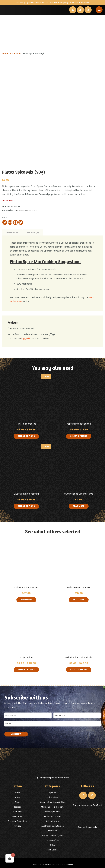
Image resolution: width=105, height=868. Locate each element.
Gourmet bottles (53, 816)
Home (5, 53)
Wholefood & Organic (52, 835)
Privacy (18, 826)
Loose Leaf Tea (52, 840)
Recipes (17, 807)
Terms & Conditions (17, 821)
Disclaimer (18, 816)
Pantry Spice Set (52, 812)
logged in (26, 338)
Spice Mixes (15, 53)
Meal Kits (53, 831)
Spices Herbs (31, 210)
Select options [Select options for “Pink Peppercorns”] (26, 436)
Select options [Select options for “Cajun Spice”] (26, 670)
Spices (53, 793)
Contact (18, 812)
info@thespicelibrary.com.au (52, 778)
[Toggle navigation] (99, 10)
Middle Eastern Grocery (52, 807)
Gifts (52, 845)
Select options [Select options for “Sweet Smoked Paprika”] (26, 506)
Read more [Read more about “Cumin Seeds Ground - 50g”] (79, 506)
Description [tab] (12, 232)
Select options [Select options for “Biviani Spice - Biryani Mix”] (79, 670)
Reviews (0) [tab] (33, 232)
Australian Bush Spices (53, 826)
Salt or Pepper (53, 821)
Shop (18, 802)
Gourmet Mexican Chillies (53, 802)
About (18, 797)
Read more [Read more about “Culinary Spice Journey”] (26, 600)
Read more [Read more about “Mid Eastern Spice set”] (79, 600)
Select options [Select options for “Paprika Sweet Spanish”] (79, 436)
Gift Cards (52, 850)
